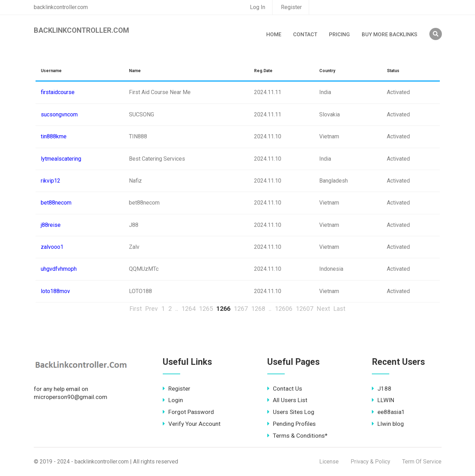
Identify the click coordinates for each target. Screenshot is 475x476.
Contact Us (285, 389)
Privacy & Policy (370, 462)
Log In (258, 7)
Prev (152, 309)
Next (323, 309)
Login (173, 400)
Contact (305, 34)
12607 (305, 309)
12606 (284, 309)
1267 (241, 309)
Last (339, 309)
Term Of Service (422, 462)
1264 (189, 309)
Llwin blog (388, 424)
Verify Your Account (192, 424)
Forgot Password (188, 412)
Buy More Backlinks (389, 34)
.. (177, 309)
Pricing (339, 34)
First (136, 309)
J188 (382, 389)
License (329, 462)
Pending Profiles (292, 424)
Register (291, 7)
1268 (258, 309)
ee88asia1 (388, 412)
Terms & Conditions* (297, 436)
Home (274, 34)
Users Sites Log (291, 412)
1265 (206, 309)
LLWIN (383, 400)
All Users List (287, 400)
